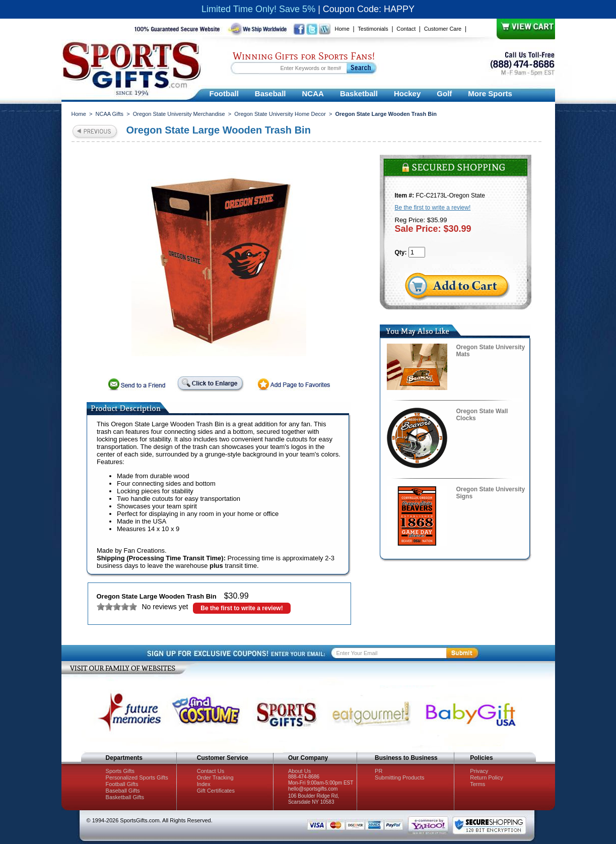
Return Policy (486, 777)
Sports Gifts (120, 771)
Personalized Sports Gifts (137, 777)
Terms (477, 784)
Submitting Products (399, 777)
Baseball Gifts (123, 791)
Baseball (270, 93)
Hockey (407, 93)
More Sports (490, 93)
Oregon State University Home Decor (280, 114)
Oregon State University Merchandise (179, 114)
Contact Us (211, 771)
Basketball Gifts (125, 797)
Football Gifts (122, 784)
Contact (406, 29)
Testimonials (373, 29)
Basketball (359, 93)
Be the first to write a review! (242, 608)
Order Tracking (215, 777)
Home (342, 29)
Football (224, 93)
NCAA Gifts (110, 114)
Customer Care (443, 29)
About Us (299, 771)
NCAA (313, 93)
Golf (444, 93)
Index (204, 784)
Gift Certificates (216, 791)
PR (379, 771)
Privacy (479, 771)
